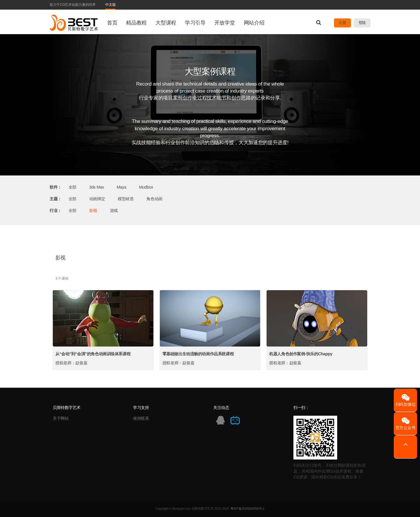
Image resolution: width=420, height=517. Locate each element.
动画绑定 (97, 199)
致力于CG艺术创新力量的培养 (73, 5)
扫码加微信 (405, 400)
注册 (342, 23)
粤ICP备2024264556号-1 (247, 509)
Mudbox (146, 187)
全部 (72, 187)
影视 (93, 210)
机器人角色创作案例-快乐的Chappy (301, 354)
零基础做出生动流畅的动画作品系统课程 (198, 354)
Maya (121, 187)
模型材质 (126, 199)
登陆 (362, 23)
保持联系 (141, 418)
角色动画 (154, 199)
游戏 (114, 210)
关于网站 (61, 418)
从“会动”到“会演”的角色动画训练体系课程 (93, 354)
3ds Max (97, 187)
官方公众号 (405, 424)
